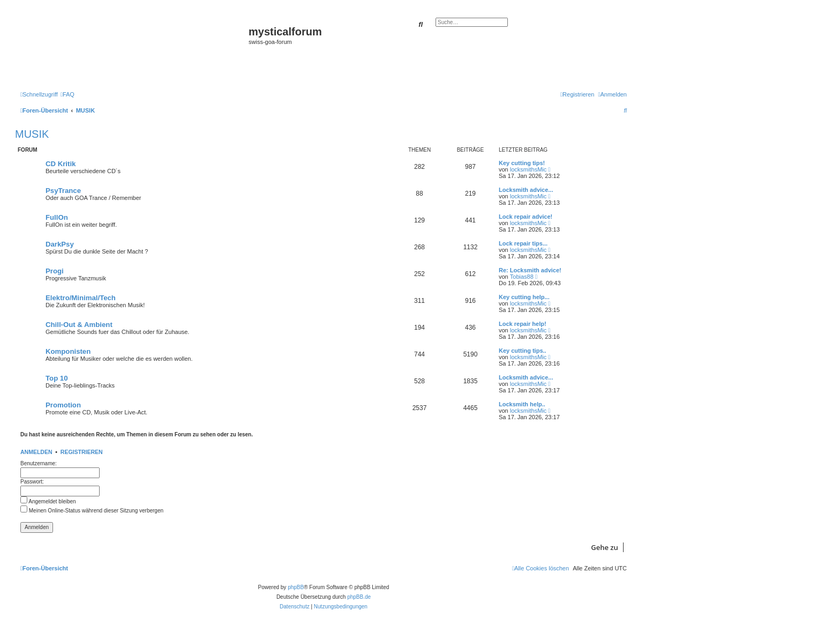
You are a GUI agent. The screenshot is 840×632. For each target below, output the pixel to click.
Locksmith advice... (526, 190)
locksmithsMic (528, 169)
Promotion (63, 405)
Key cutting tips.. (523, 351)
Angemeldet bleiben (48, 501)
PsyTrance (63, 191)
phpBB (296, 587)
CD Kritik (61, 164)
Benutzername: (39, 463)
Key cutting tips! (522, 163)
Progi (55, 271)
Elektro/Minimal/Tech (81, 298)
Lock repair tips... (523, 243)
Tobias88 (522, 277)
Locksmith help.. (522, 404)
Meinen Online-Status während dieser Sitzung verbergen (92, 511)
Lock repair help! (523, 324)
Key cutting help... (524, 297)
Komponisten (68, 351)
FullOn (57, 217)
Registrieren (82, 452)
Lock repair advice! (526, 217)
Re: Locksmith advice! (530, 270)
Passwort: (32, 482)
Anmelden (36, 452)
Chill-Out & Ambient (79, 325)
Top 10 (57, 378)
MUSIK (32, 134)
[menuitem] (67, 94)
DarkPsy (60, 244)
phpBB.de (359, 597)
